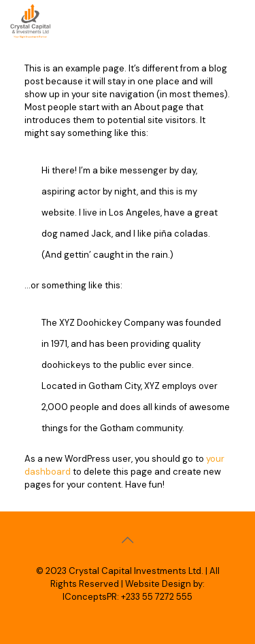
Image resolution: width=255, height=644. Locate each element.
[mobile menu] (237, 20)
